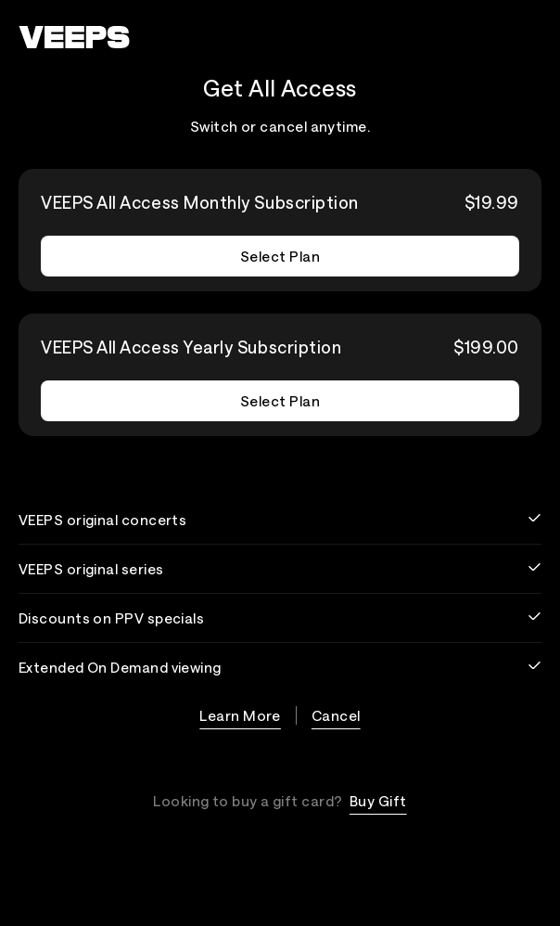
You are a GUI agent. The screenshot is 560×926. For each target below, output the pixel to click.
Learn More (240, 715)
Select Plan (280, 256)
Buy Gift (378, 801)
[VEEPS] (74, 37)
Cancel (336, 715)
